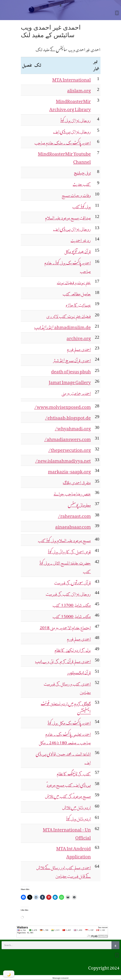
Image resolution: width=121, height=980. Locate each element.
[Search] (115, 945)
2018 (65, 626)
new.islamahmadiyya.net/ (63, 460)
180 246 (65, 737)
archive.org (79, 337)
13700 (72, 604)
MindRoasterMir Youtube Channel (64, 157)
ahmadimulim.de (63, 326)
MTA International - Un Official (67, 833)
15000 (72, 615)
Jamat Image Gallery (70, 381)
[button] (61, 4)
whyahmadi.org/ (73, 427)
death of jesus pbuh (71, 370)
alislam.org (79, 89)
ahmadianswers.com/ (67, 438)
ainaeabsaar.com (73, 526)
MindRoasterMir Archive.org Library (70, 104)
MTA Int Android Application (73, 851)
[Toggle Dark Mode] (9, 974)
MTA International (71, 79)
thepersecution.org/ (69, 449)
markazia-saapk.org (69, 470)
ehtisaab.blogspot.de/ (68, 417)
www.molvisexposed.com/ (62, 406)
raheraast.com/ (74, 515)
